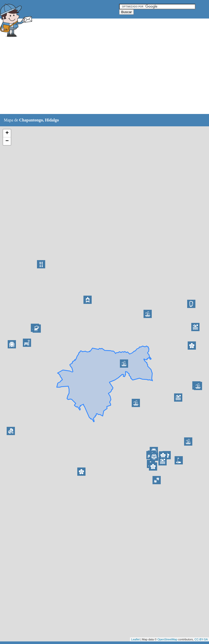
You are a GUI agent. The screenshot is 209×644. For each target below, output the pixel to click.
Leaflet (135, 639)
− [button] (7, 141)
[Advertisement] (93, 76)
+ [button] (7, 133)
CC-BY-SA (201, 639)
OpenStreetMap (167, 639)
